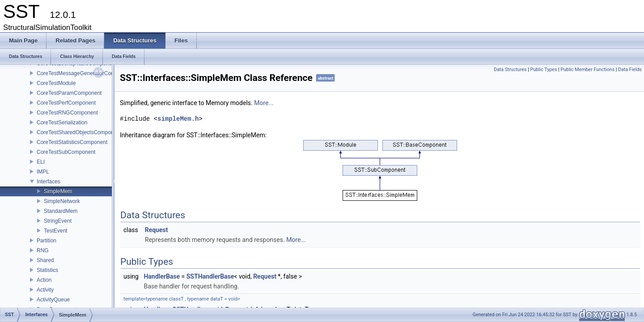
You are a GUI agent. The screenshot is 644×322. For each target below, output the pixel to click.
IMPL (43, 172)
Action (44, 280)
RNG (43, 250)
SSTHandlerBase (210, 276)
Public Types (544, 70)
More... (264, 103)
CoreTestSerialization (62, 123)
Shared (45, 260)
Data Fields (630, 70)
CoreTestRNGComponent (67, 113)
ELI (41, 162)
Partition (47, 241)
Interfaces (49, 182)
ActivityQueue (53, 300)
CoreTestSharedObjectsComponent (79, 132)
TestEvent (56, 231)
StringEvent (58, 221)
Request (157, 230)
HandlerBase (162, 276)
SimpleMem (58, 191)
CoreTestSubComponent (66, 152)
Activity (45, 290)
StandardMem (61, 211)
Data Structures (510, 70)
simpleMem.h (178, 119)
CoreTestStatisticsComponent (72, 142)
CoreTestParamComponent (69, 93)
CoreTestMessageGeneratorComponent (84, 73)
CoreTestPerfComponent (66, 103)
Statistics (47, 270)
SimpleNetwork (62, 201)
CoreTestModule (56, 83)
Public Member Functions (587, 70)
